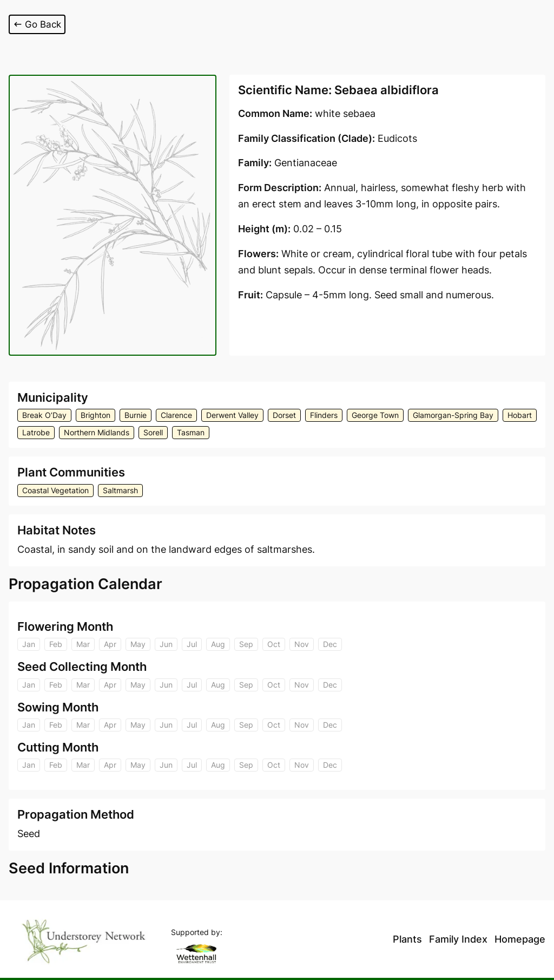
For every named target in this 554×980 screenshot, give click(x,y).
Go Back (38, 24)
